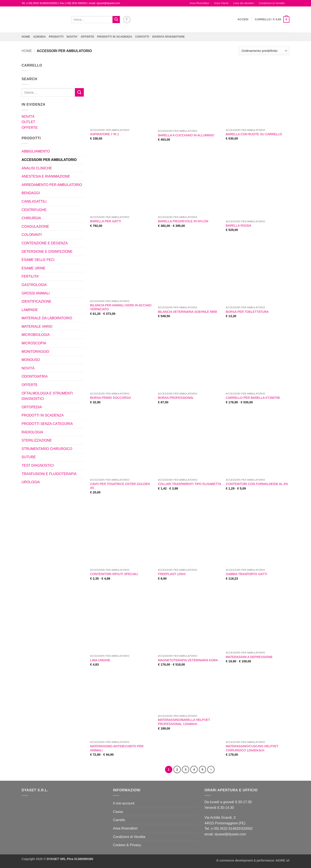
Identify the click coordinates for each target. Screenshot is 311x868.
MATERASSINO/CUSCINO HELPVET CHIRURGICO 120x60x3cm (252, 748)
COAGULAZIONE (35, 227)
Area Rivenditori (199, 3)
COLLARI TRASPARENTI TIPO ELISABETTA (189, 484)
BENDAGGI (31, 193)
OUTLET (28, 122)
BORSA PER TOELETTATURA (247, 312)
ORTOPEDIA (32, 407)
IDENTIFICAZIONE (36, 301)
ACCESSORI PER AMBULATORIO (49, 160)
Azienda (39, 37)
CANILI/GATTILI (34, 201)
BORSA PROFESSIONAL (176, 398)
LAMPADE (30, 310)
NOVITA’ (72, 37)
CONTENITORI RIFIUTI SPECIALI (114, 574)
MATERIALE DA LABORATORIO (47, 318)
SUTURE (29, 457)
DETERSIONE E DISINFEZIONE (47, 252)
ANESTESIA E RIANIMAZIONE (46, 176)
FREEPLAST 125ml (172, 574)
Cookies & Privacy (127, 845)
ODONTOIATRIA (35, 376)
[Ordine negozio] (264, 51)
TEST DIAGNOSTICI (38, 465)
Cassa (118, 812)
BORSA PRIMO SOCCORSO (110, 398)
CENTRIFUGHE (34, 210)
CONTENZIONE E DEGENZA (45, 243)
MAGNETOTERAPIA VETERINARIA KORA (188, 660)
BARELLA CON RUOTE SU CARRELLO (254, 134)
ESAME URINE (33, 268)
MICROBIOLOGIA (36, 335)
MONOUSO (31, 360)
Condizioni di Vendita (272, 3)
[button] (243, 19)
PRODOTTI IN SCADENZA (115, 37)
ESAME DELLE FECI (38, 260)
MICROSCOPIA (34, 343)
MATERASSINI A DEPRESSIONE (249, 657)
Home (26, 37)
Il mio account (124, 803)
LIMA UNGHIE (100, 660)
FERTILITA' (30, 276)
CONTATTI (142, 37)
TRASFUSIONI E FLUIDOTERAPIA (49, 474)
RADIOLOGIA (32, 432)
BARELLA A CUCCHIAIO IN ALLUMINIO (186, 135)
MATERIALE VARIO (37, 327)
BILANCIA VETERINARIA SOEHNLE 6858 (187, 312)
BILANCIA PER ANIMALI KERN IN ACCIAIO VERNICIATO (121, 307)
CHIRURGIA (31, 218)
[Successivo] (211, 769)
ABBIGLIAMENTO (36, 151)
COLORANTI (32, 235)
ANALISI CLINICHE (37, 168)
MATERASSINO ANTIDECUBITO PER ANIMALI (117, 748)
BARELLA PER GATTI (106, 221)
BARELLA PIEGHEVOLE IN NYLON (183, 221)
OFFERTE (87, 37)
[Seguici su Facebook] (127, 20)
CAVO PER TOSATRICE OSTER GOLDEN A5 (120, 486)
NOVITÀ (28, 117)
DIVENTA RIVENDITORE (168, 37)
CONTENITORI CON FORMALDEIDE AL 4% (257, 484)
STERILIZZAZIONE (37, 440)
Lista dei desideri (244, 3)
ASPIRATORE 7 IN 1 (105, 134)
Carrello (119, 820)
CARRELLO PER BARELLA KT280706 (253, 398)
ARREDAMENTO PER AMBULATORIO (52, 185)
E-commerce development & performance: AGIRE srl (253, 860)
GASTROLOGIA (34, 285)
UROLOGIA (31, 482)
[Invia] (116, 20)
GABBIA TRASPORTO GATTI (247, 574)
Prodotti (56, 37)
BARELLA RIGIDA (239, 226)
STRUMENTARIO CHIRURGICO (47, 449)
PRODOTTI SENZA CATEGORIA (47, 424)
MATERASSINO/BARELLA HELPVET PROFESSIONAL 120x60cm (184, 722)
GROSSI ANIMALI (36, 293)
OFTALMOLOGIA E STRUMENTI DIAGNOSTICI (47, 396)
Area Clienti (221, 3)
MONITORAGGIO (35, 352)
